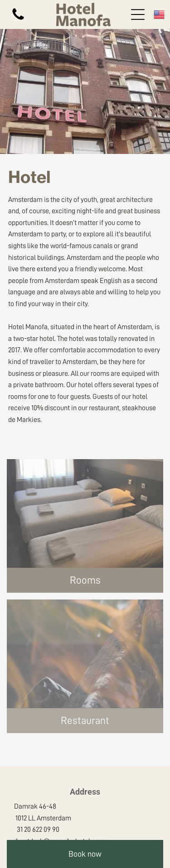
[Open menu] (138, 14)
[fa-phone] (18, 19)
